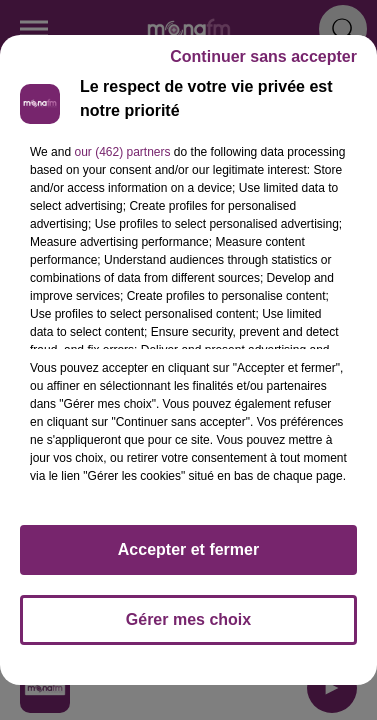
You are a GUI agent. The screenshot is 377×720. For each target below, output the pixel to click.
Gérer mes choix (188, 619)
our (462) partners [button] (122, 152)
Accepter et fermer (188, 549)
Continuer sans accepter (263, 56)
